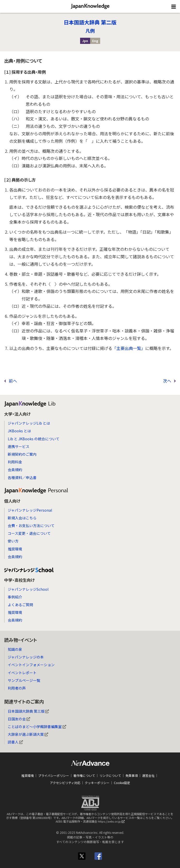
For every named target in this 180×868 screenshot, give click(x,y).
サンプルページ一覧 (24, 680)
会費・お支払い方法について (31, 526)
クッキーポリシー (97, 783)
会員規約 (15, 470)
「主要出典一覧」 (129, 348)
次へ (167, 381)
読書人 (15, 742)
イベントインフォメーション (31, 665)
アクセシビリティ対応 (65, 783)
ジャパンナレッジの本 (26, 657)
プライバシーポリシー (54, 775)
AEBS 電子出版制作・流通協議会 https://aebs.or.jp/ (91, 823)
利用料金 (15, 462)
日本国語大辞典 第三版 (28, 711)
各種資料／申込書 (22, 478)
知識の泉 (15, 649)
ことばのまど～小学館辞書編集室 (37, 727)
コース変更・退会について (29, 533)
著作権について (84, 775)
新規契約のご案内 (22, 454)
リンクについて (110, 775)
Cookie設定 (122, 783)
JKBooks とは (19, 431)
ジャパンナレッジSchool (28, 589)
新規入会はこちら (22, 518)
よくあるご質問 (20, 605)
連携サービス (19, 446)
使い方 (13, 541)
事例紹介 (15, 597)
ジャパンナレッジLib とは (29, 423)
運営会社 (148, 775)
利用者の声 (17, 688)
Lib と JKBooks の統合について (34, 439)
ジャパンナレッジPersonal (30, 510)
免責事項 (132, 775)
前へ (13, 381)
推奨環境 (15, 549)
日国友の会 (19, 719)
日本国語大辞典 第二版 (90, 22)
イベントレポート (22, 673)
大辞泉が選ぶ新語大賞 (28, 734)
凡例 (90, 31)
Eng (95, 41)
